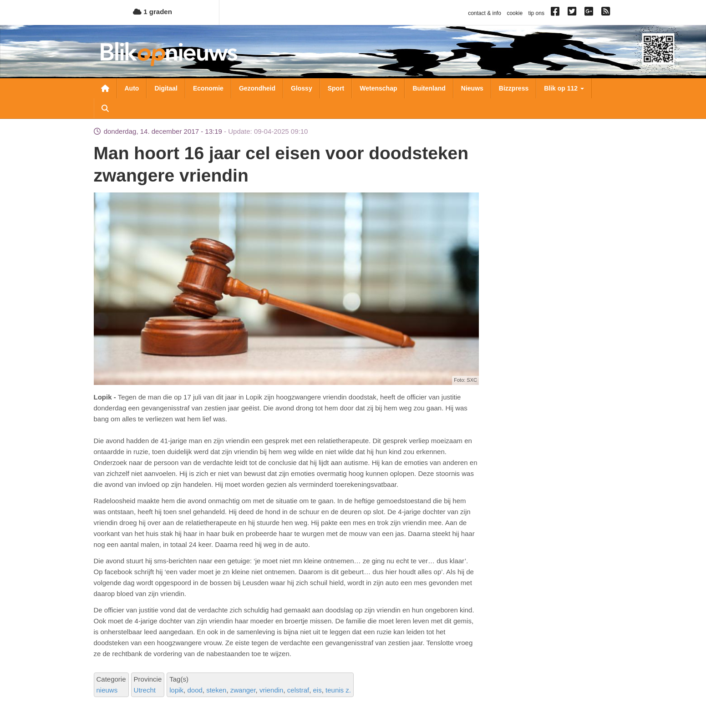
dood (195, 690)
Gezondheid (257, 88)
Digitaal (166, 88)
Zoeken (105, 108)
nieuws (107, 690)
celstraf (298, 690)
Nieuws (472, 88)
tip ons (536, 13)
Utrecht (145, 690)
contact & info (485, 13)
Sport (336, 88)
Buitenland (429, 88)
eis (317, 690)
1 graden (152, 12)
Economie (208, 88)
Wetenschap (378, 88)
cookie (515, 13)
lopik (176, 690)
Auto (132, 88)
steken (216, 690)
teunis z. (338, 690)
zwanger (243, 690)
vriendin (272, 690)
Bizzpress (514, 88)
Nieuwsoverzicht (105, 88)
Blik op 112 (564, 88)
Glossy (302, 88)
